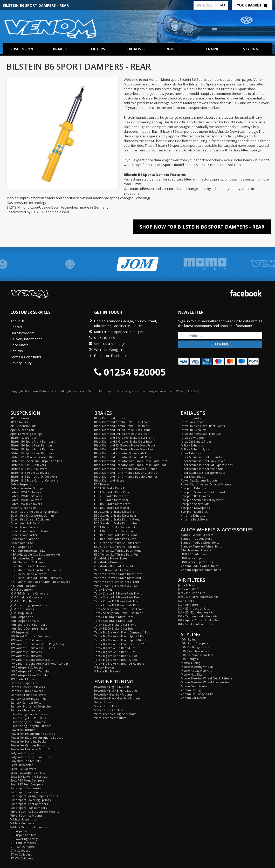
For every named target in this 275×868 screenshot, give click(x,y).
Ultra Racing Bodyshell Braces (31, 726)
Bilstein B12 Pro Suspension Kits (32, 457)
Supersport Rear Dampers (29, 808)
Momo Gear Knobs (194, 686)
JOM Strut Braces (22, 609)
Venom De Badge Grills (197, 694)
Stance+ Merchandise (25, 710)
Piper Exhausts (191, 453)
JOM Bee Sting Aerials (196, 651)
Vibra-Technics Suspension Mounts (35, 812)
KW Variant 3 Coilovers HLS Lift (32, 660)
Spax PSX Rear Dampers (27, 784)
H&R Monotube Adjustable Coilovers (36, 570)
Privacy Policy (21, 363)
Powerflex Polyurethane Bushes (33, 734)
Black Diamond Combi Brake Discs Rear (121, 426)
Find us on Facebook (110, 356)
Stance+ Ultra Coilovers (27, 691)
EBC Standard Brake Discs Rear (115, 515)
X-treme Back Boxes (195, 519)
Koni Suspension (22, 617)
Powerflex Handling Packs (28, 741)
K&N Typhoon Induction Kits (198, 616)
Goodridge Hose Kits (108, 562)
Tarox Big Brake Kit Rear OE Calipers (119, 663)
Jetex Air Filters (189, 589)
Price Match (19, 345)
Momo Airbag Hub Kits (196, 670)
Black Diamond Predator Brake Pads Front (123, 453)
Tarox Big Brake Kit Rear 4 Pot (115, 648)
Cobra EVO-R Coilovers (26, 504)
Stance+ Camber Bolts (26, 702)
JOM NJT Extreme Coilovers (29, 593)
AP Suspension (20, 418)
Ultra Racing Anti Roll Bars (28, 718)
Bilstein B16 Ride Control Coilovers (34, 480)
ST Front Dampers (23, 843)
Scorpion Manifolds (194, 512)
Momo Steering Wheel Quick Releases (207, 678)
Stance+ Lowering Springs (28, 699)
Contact (16, 327)
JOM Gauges (189, 659)
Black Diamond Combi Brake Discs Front (122, 422)
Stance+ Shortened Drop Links (32, 706)
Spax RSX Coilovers (23, 769)
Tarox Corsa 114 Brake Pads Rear (117, 605)
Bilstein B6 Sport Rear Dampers (32, 445)
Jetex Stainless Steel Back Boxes (203, 426)
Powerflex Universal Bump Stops (33, 749)
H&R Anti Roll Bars (23, 586)
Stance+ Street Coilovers (27, 687)
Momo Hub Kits (191, 674)
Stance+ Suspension (24, 683)
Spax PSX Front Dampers (27, 780)
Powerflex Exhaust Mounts (199, 480)
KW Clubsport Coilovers (27, 667)
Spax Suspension (22, 765)
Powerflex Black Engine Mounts (116, 690)
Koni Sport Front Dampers (29, 625)
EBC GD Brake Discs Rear (111, 500)
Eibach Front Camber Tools (29, 531)
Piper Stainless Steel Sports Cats (203, 473)
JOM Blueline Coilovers (26, 597)
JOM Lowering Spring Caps (29, 605)
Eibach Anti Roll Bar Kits (27, 523)
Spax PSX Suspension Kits (28, 773)
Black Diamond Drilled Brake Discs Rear (122, 434)
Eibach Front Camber (25, 527)
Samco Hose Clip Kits (109, 710)
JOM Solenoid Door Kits (197, 655)
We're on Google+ (108, 350)
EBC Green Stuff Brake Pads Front (117, 543)
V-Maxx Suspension (24, 819)
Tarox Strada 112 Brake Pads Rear (117, 597)
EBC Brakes (102, 484)
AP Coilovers (19, 422)
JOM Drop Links (21, 613)
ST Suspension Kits (23, 835)
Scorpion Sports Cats (195, 504)
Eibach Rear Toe (22, 543)
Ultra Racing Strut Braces (27, 722)
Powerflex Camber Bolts (27, 745)
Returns (17, 351)
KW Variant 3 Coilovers (26, 656)
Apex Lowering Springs (26, 434)
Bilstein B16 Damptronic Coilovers (34, 476)
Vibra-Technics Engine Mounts (115, 714)
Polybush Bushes (22, 753)
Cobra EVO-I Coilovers (26, 492)
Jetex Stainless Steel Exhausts (201, 434)
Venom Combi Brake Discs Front (117, 582)
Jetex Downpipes (192, 438)
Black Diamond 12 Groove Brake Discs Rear (124, 449)
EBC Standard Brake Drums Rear (116, 523)
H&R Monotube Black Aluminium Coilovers (40, 582)
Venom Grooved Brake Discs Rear (118, 578)
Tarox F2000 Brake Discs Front (115, 625)
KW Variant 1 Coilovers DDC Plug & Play (37, 644)
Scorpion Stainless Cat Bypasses (203, 500)
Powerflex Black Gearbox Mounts (117, 698)
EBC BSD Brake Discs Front (112, 504)
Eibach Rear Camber (25, 539)
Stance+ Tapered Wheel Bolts (201, 546)
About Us (18, 321)
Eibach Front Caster (24, 535)
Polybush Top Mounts (25, 761)
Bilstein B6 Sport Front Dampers (33, 441)
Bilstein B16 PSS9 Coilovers (29, 469)
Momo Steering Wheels (197, 667)
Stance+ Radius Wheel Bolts (200, 542)
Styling (250, 49)
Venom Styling (191, 690)
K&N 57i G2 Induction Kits (196, 612)
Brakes (60, 49)
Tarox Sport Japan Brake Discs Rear (118, 613)
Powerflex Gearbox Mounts (113, 694)
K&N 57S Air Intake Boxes (196, 624)
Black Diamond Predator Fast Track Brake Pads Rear (130, 465)
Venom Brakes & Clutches (112, 570)
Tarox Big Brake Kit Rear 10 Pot (116, 656)
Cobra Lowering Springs (27, 488)
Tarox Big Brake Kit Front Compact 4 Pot (122, 632)
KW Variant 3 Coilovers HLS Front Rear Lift (39, 663)
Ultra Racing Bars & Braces (29, 714)
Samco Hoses (103, 702)
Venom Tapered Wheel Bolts (201, 570)
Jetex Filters (186, 585)
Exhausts (136, 49)
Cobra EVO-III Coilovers (26, 500)
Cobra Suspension (23, 484)
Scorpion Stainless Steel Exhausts (204, 492)
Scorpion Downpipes (195, 508)
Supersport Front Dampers (29, 804)
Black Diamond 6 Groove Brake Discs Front (124, 438)
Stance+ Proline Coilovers (28, 695)
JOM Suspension (22, 589)
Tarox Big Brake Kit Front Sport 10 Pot (120, 640)
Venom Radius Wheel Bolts (199, 566)
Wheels (174, 49)
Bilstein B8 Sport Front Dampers (33, 449)
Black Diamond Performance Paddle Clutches (126, 476)
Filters (98, 49)
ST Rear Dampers (22, 847)
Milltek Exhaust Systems (197, 449)
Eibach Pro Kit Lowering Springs (32, 515)
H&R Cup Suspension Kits (28, 550)
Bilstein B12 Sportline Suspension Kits (36, 461)
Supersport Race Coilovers (29, 792)
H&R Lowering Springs (26, 558)
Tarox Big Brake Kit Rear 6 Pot (115, 652)
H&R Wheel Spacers (195, 558)
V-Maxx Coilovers (22, 823)
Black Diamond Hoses (109, 480)
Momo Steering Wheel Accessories (205, 682)
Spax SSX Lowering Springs (29, 776)
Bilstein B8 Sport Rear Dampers (32, 453)
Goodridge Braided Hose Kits (114, 566)
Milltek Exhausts (192, 445)
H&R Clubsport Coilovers (27, 562)
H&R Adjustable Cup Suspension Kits (35, 554)
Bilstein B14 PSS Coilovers (28, 465)
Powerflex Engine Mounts (112, 687)
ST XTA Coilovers (22, 858)
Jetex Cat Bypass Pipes (196, 441)
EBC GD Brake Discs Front (112, 496)
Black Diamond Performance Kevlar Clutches (125, 473)
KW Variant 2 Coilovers (26, 652)
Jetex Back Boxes (192, 422)
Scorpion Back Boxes (195, 496)
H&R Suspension (22, 547)
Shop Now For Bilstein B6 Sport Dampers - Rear (202, 227)
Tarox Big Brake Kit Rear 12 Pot (116, 660)
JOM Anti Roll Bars (23, 601)
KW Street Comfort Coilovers (30, 636)
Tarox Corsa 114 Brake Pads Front (117, 601)
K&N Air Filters (188, 605)
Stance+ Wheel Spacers (197, 535)
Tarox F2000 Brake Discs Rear (114, 628)
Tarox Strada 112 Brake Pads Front (118, 593)
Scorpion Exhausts (193, 488)
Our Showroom (22, 333)
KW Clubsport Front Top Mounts (33, 671)
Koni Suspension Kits (25, 621)
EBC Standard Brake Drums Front (117, 519)
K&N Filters (186, 601)
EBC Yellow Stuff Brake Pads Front (118, 550)
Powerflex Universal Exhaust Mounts (206, 484)
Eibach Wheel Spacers (196, 550)
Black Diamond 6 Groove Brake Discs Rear (123, 441)
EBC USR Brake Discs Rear (112, 492)
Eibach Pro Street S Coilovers (30, 519)
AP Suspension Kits (23, 426)
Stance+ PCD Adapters (196, 539)
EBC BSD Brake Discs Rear (112, 508)
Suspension (22, 49)
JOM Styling (189, 639)
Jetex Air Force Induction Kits (198, 597)
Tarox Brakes (103, 589)
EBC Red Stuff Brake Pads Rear (115, 539)
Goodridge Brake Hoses (111, 558)
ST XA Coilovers (21, 854)
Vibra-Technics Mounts (26, 815)
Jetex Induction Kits (192, 593)
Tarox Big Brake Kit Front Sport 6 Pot (119, 636)
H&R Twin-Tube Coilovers (28, 574)
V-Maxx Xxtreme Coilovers (29, 827)
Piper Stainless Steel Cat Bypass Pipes (207, 465)
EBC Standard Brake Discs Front (116, 512)
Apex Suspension (22, 430)
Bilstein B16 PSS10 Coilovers (30, 473)
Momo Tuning (191, 663)
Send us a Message (110, 344)
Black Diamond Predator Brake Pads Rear (123, 457)
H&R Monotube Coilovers (28, 566)
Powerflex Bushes (23, 730)
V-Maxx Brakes (104, 667)
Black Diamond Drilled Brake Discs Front (122, 430)
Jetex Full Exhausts (194, 430)
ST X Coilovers (20, 850)
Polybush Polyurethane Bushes (32, 757)
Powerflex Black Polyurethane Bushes (37, 737)
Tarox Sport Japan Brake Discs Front (119, 609)
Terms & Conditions (26, 357)
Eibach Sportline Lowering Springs (34, 512)
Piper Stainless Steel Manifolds (202, 469)
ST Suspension (20, 831)
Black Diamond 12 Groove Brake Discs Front (125, 445)
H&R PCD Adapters (194, 554)
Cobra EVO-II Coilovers (26, 496)
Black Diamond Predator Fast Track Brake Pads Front (131, 461)
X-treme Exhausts (193, 515)
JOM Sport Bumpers (195, 643)
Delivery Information (26, 339)
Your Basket (252, 5)
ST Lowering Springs (24, 839)
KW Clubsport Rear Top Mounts (32, 675)
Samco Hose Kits (106, 706)
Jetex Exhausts (191, 418)
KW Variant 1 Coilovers (26, 640)
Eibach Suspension (23, 508)
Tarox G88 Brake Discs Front (114, 617)
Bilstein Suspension (24, 438)
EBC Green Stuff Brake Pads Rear (117, 547)
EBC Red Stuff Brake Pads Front (116, 535)
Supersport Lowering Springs (30, 800)
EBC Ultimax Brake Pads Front (115, 527)
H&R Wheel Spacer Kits (197, 562)
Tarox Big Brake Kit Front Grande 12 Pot (122, 644)
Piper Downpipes (193, 476)
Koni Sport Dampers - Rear (29, 628)
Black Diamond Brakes (110, 418)
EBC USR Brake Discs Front (112, 488)
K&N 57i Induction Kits (194, 608)
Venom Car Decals (194, 698)
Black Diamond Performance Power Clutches (126, 469)
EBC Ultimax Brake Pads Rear (114, 531)
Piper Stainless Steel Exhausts (201, 457)
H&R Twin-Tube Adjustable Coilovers (36, 578)
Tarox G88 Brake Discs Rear (113, 621)
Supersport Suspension (26, 788)
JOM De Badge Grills (195, 647)
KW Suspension (21, 632)
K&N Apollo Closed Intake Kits (199, 620)
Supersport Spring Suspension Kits (34, 796)
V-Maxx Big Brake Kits (109, 671)
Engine (212, 49)
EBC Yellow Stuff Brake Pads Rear (117, 554)
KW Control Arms (22, 679)
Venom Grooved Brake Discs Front (118, 574)
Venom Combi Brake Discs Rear (116, 586)
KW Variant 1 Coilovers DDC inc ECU (35, 648)
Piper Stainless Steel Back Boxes (203, 461)
